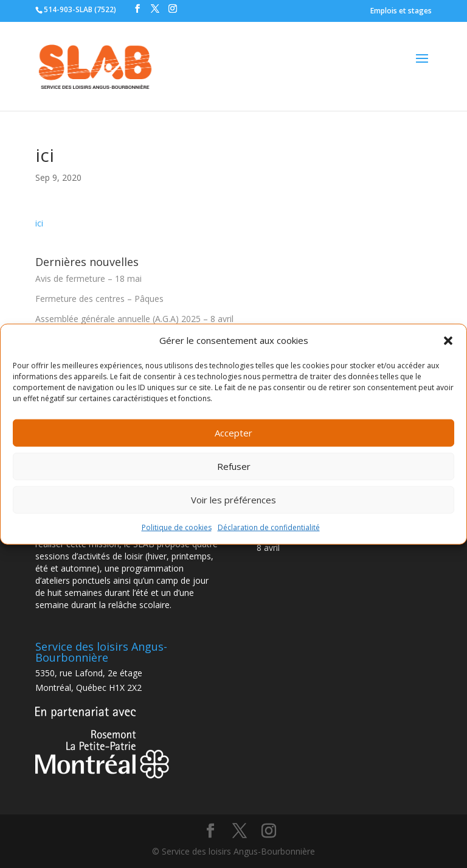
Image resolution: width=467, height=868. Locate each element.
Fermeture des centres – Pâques (99, 299)
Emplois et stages (401, 11)
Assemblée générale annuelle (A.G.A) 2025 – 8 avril (134, 319)
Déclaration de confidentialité (269, 527)
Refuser (234, 466)
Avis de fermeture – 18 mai (88, 278)
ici (39, 223)
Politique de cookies (177, 527)
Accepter (233, 433)
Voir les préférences (233, 500)
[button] (448, 341)
